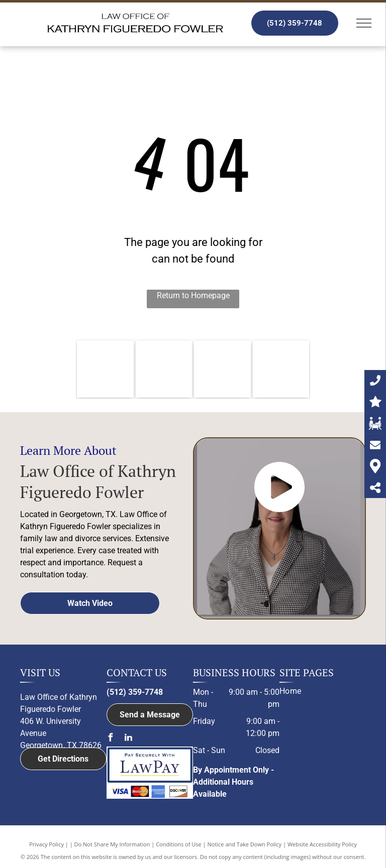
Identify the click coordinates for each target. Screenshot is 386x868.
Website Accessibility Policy (322, 844)
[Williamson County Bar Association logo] (105, 369)
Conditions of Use (179, 844)
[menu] (364, 23)
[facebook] (111, 739)
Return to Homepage (193, 295)
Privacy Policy (46, 844)
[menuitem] (319, 691)
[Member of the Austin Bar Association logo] (222, 369)
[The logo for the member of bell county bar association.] (164, 369)
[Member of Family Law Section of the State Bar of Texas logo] (281, 369)
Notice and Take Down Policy (245, 844)
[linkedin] (129, 739)
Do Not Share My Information (112, 844)
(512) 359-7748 (135, 692)
